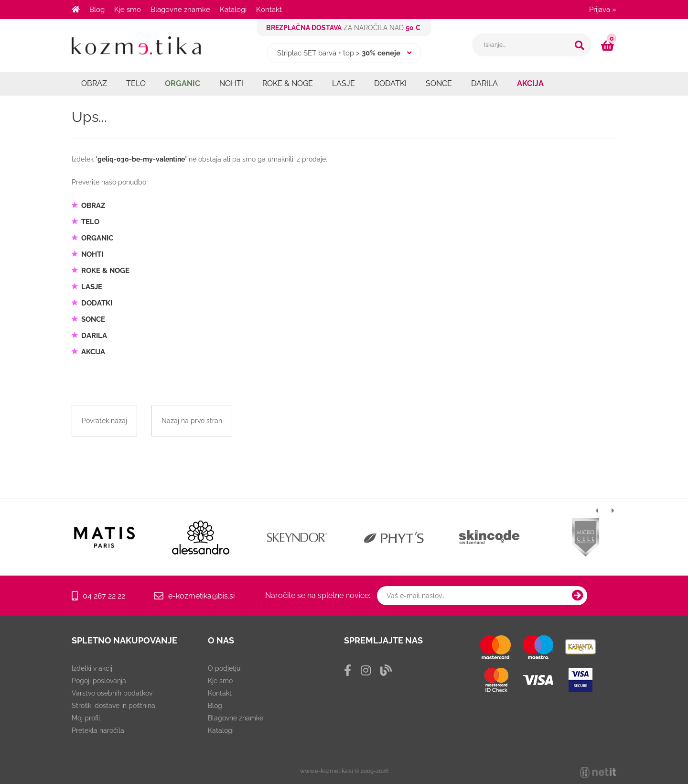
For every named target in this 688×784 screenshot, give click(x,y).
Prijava (603, 10)
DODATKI (390, 83)
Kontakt (269, 10)
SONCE (439, 83)
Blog (97, 10)
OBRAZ (94, 83)
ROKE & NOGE (288, 83)
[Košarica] (609, 45)
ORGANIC (183, 83)
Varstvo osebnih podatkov (112, 693)
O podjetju (224, 668)
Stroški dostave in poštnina (113, 706)
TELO (136, 83)
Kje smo (128, 10)
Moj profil (86, 718)
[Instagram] (366, 670)
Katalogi (233, 10)
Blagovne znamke (180, 10)
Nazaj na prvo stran (192, 421)
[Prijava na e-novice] (578, 596)
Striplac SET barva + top (316, 53)
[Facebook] (348, 670)
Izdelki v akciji (93, 668)
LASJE (344, 83)
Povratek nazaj (104, 421)
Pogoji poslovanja (99, 681)
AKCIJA (530, 83)
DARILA (484, 83)
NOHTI (231, 83)
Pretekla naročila (98, 730)
